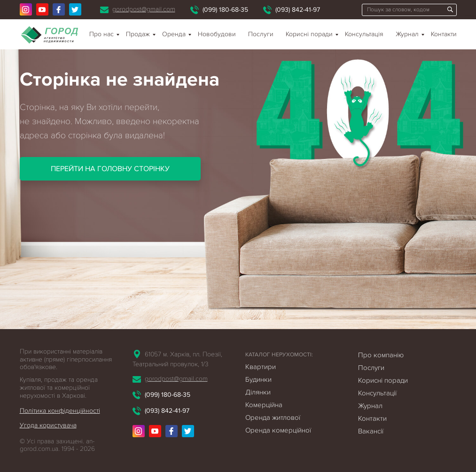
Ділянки (258, 392)
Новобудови (217, 34)
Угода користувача (48, 425)
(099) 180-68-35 (225, 10)
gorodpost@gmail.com (144, 9)
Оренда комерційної (278, 430)
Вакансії (371, 431)
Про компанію (381, 355)
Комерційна (264, 405)
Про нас (101, 34)
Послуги (261, 34)
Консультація (364, 34)
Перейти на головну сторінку (110, 169)
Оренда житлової (273, 417)
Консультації (377, 393)
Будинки (258, 379)
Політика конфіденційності (60, 411)
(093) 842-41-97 (298, 10)
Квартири (261, 367)
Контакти (444, 34)
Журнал (407, 34)
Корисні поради (309, 34)
